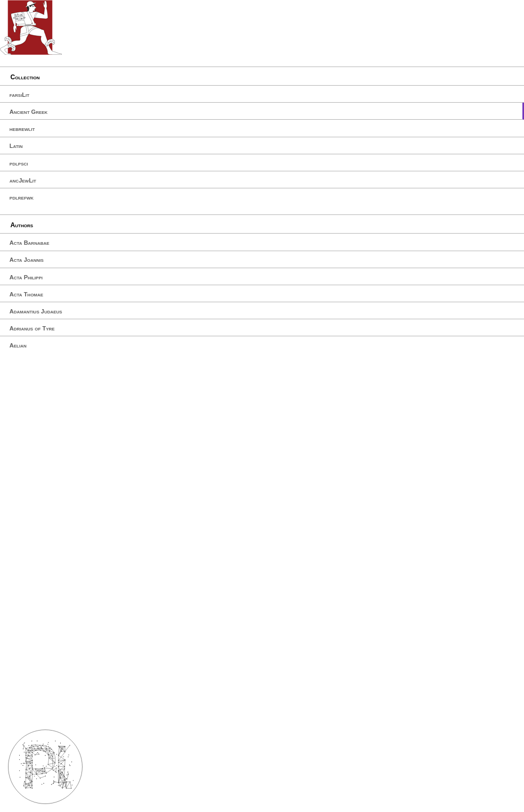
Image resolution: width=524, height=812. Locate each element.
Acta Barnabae (30, 243)
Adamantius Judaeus (36, 311)
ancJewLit (23, 180)
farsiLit (19, 95)
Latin (16, 146)
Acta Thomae (26, 294)
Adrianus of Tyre (32, 328)
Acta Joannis (27, 260)
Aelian (18, 345)
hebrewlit (22, 129)
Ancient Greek (29, 112)
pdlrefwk (22, 197)
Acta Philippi (26, 277)
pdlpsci (19, 163)
